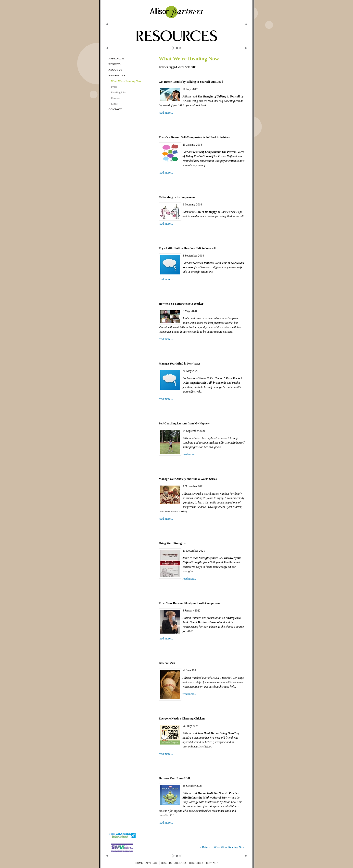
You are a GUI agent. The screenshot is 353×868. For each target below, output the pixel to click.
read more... (166, 113)
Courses (116, 98)
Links (114, 104)
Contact (115, 109)
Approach (116, 58)
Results (115, 64)
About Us (115, 70)
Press (114, 87)
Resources (117, 75)
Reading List (118, 92)
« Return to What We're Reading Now (222, 847)
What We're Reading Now (126, 81)
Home (139, 863)
